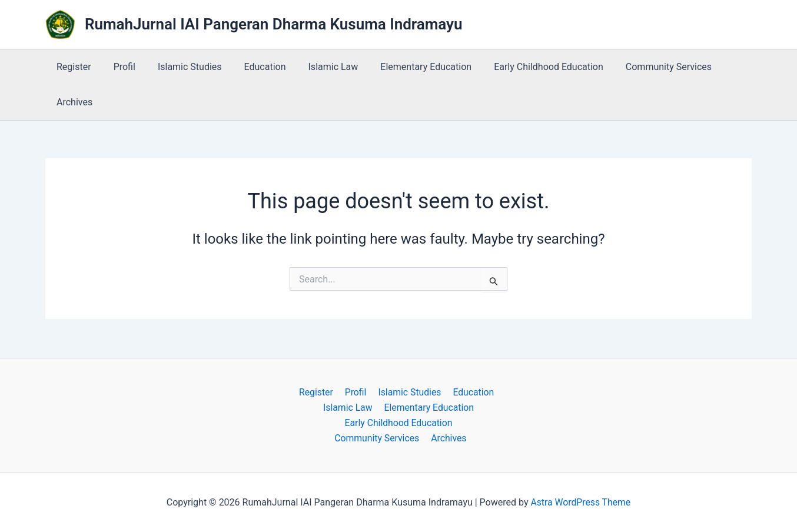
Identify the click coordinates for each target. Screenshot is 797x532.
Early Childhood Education (526, 67)
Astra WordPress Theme (580, 502)
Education (253, 67)
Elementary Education (406, 67)
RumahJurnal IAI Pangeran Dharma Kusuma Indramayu (274, 24)
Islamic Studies (181, 67)
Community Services (642, 67)
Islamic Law (318, 67)
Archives (73, 102)
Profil (119, 67)
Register (72, 67)
